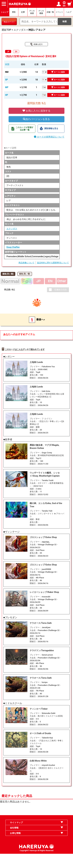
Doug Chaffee (13, 247)
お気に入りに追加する (36, 111)
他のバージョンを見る (36, 119)
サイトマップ (16, 837)
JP (8, 52)
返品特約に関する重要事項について (53, 263)
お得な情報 (15, 847)
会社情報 (14, 842)
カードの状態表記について (49, 137)
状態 (7, 64)
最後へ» (41, 319)
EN (16, 52)
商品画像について (26, 263)
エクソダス (12, 229)
